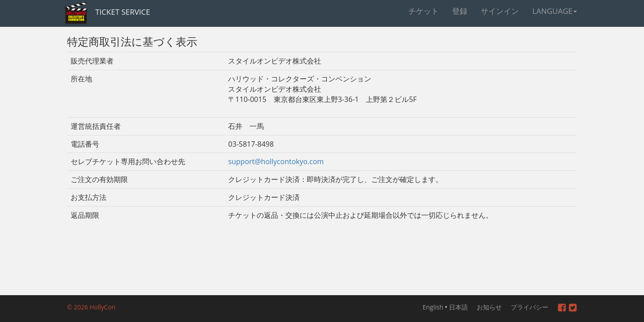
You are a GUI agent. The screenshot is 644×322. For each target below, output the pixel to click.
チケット (424, 11)
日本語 (458, 307)
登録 (460, 11)
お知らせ (489, 307)
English (433, 307)
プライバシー (530, 307)
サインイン (500, 11)
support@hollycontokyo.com (276, 161)
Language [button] (555, 11)
